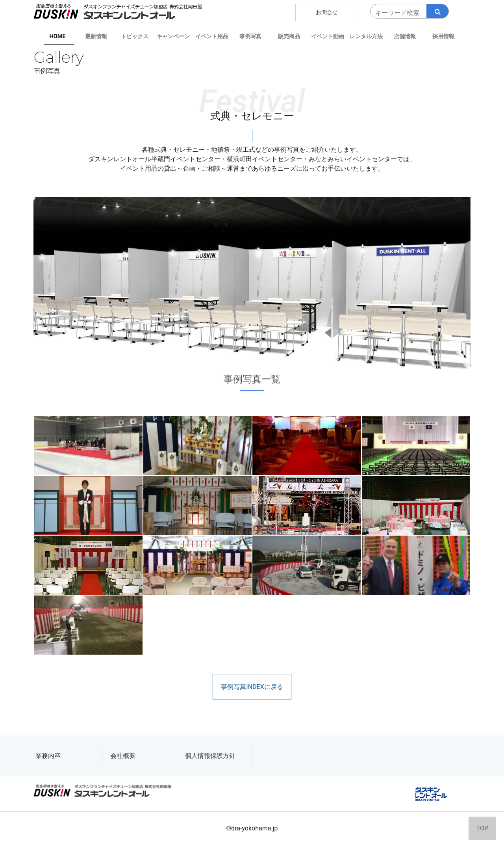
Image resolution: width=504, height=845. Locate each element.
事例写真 (250, 36)
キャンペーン (173, 36)
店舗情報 (405, 36)
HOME (58, 36)
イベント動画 (328, 36)
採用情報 (443, 36)
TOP (482, 828)
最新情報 (96, 36)
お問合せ (327, 12)
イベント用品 (212, 36)
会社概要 (123, 756)
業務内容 (48, 756)
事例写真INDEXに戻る (252, 687)
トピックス (135, 36)
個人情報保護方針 (210, 756)
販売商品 (289, 36)
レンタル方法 (366, 36)
